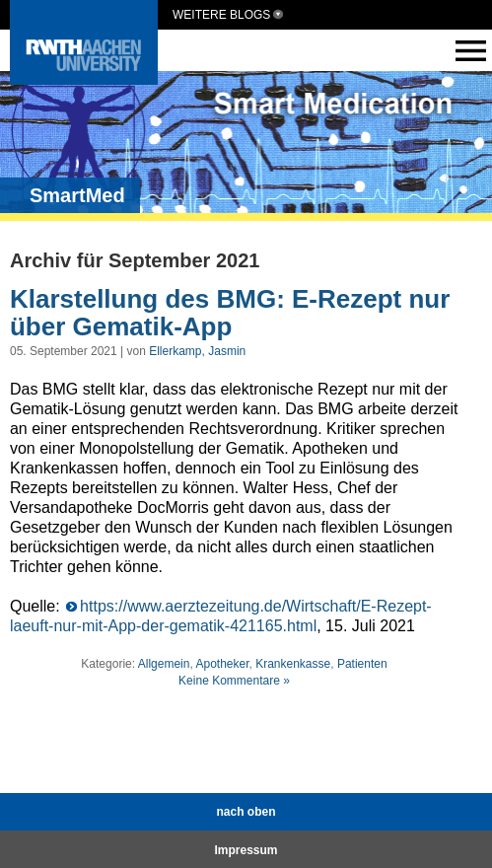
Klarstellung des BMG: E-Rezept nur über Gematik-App (230, 313)
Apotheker (222, 664)
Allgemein (164, 664)
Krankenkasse (293, 664)
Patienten (362, 664)
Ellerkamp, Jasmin (197, 351)
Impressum (246, 850)
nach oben (246, 812)
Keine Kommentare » (234, 681)
